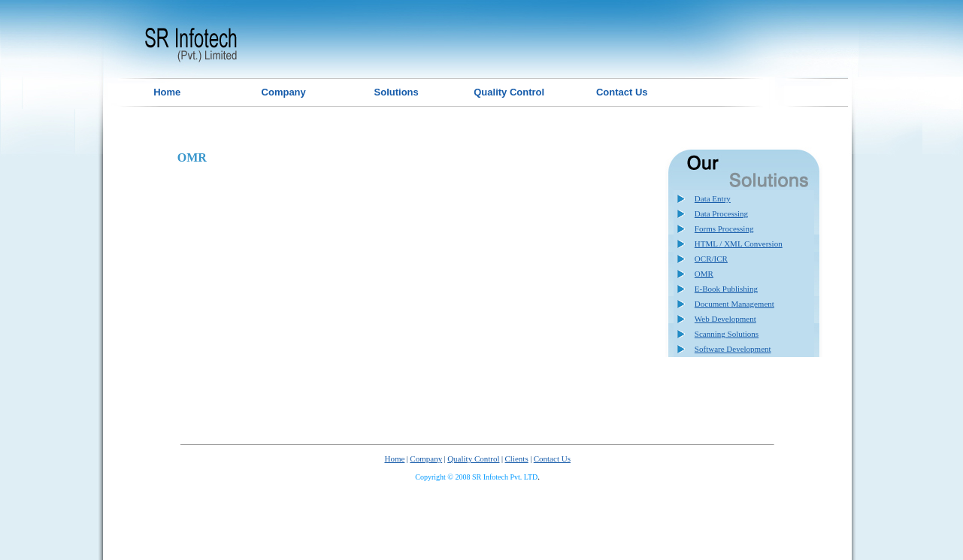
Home (394, 459)
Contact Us (552, 459)
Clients (517, 459)
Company (426, 459)
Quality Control (473, 459)
